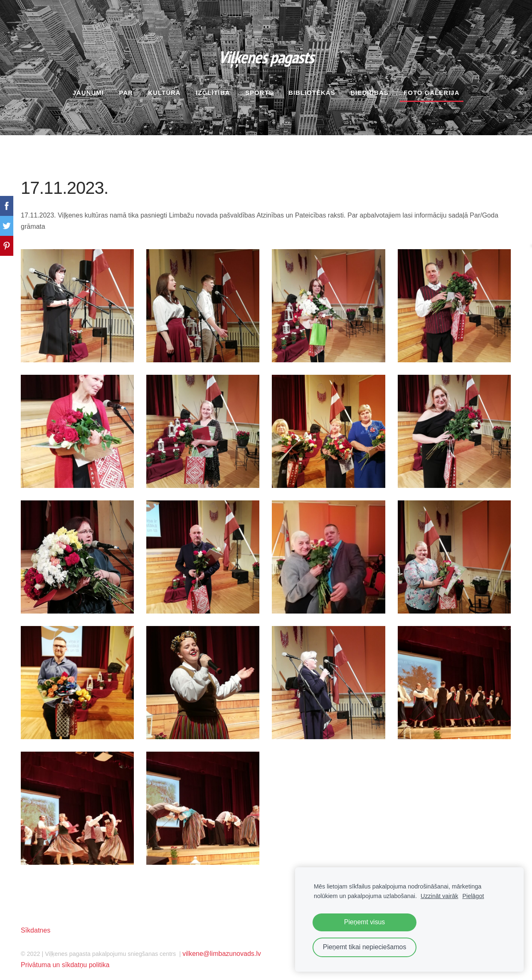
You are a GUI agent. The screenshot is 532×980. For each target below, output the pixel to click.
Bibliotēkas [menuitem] (312, 85)
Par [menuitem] (126, 85)
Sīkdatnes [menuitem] (36, 923)
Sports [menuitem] (259, 85)
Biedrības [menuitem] (369, 85)
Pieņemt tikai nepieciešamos (365, 947)
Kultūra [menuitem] (164, 85)
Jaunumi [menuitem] (88, 85)
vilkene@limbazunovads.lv (222, 946)
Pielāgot (473, 896)
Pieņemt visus (365, 922)
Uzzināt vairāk (439, 896)
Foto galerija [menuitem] (431, 85)
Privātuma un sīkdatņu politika (65, 958)
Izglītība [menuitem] (213, 85)
